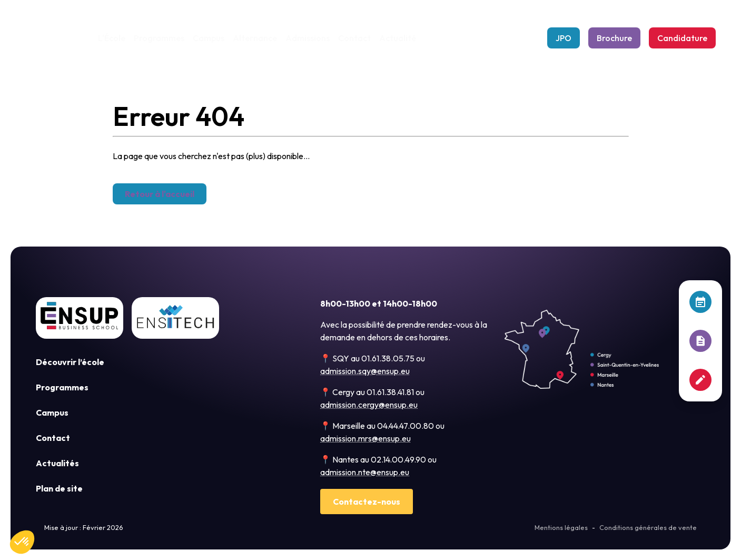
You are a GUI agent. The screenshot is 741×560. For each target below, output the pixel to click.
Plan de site (59, 488)
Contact (354, 38)
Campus (208, 38)
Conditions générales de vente (648, 527)
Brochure (614, 38)
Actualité (397, 38)
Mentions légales (561, 527)
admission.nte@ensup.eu (365, 472)
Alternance (254, 38)
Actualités (57, 463)
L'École (112, 38)
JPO (564, 38)
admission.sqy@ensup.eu (365, 371)
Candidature (682, 38)
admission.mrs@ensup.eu (365, 438)
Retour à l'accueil (160, 194)
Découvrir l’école (70, 362)
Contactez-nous (367, 502)
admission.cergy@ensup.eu (369, 405)
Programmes (159, 38)
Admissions (307, 38)
